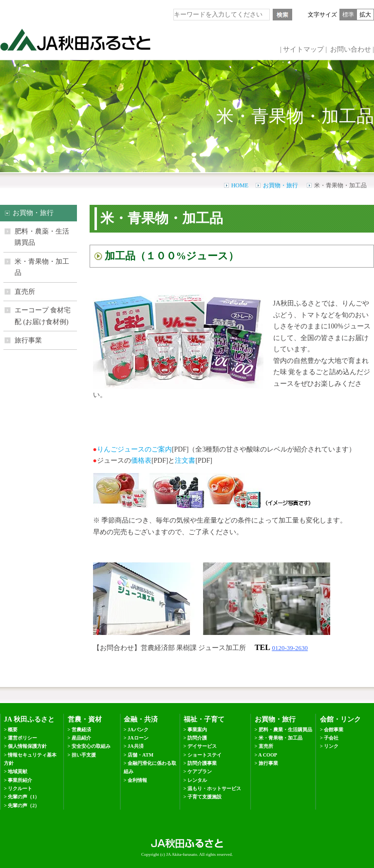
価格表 (141, 461)
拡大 (365, 15)
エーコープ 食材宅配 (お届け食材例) (43, 316)
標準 (348, 15)
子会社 (331, 738)
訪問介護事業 (202, 763)
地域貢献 (18, 771)
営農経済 (81, 730)
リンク (331, 746)
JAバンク (138, 730)
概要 (13, 730)
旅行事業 (28, 340)
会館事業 (334, 730)
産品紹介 (81, 738)
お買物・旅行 (280, 185)
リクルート (20, 788)
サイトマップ (303, 49)
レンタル (197, 780)
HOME (240, 185)
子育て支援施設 (205, 797)
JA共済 (135, 746)
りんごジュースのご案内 (134, 449)
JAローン (138, 738)
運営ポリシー (22, 738)
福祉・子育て (204, 719)
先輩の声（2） (24, 805)
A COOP (268, 755)
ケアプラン (200, 771)
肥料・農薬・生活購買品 (42, 237)
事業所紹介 (20, 780)
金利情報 (137, 780)
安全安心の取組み (91, 746)
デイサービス (202, 746)
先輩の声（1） (24, 797)
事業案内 (197, 730)
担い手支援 (84, 755)
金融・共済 (141, 719)
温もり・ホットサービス (214, 788)
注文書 (185, 461)
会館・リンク (340, 719)
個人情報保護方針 (27, 746)
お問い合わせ (351, 49)
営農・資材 (85, 719)
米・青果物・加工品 (42, 267)
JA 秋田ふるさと (29, 719)
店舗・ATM (140, 755)
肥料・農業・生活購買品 (285, 730)
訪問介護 (197, 738)
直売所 (25, 292)
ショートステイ (205, 755)
